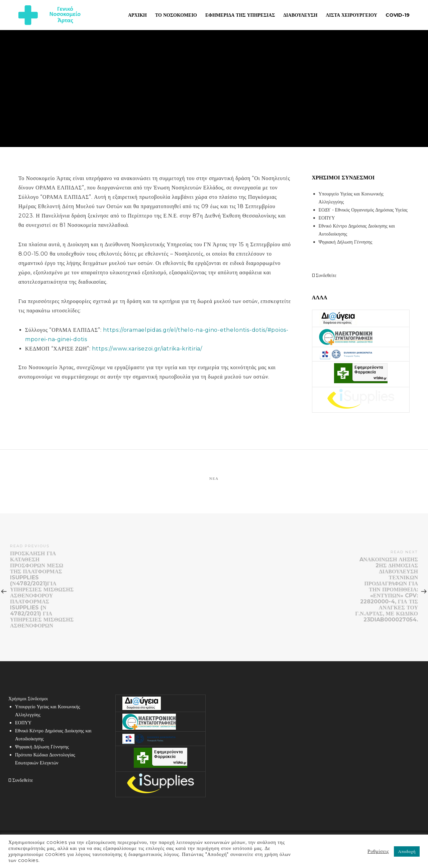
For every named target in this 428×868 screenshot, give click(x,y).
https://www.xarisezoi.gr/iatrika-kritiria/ (147, 349)
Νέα (214, 478)
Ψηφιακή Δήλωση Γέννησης (346, 242)
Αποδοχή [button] (407, 851)
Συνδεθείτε (324, 275)
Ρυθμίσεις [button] (378, 851)
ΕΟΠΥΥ (327, 218)
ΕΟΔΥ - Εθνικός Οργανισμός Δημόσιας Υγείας (363, 210)
